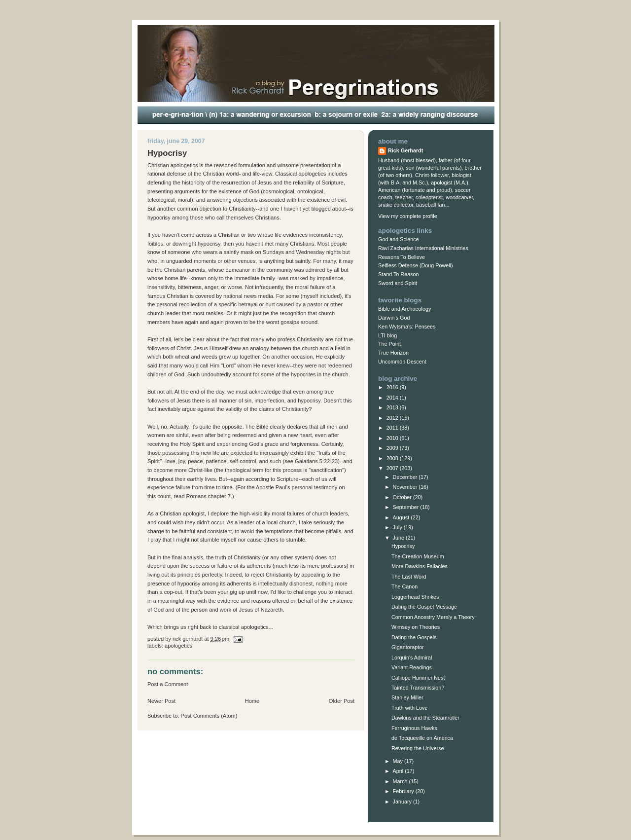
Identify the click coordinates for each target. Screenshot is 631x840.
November (406, 487)
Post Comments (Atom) (209, 716)
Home (252, 701)
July (398, 527)
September (407, 507)
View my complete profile (408, 216)
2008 (393, 458)
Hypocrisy (403, 546)
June (399, 538)
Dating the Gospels (414, 637)
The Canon (404, 586)
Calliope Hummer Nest (418, 678)
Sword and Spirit (398, 283)
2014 (393, 398)
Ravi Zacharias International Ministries (423, 248)
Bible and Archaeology (404, 309)
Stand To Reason (399, 274)
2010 (393, 438)
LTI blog (387, 335)
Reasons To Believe (402, 257)
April (399, 771)
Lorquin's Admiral (412, 657)
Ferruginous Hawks (414, 728)
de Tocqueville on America (422, 738)
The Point (389, 344)
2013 (393, 407)
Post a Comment (168, 684)
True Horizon (393, 353)
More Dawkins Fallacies (420, 566)
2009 (393, 448)
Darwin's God (394, 318)
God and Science (399, 239)
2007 (393, 468)
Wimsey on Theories (416, 627)
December (406, 477)
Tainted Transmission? (418, 688)
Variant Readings (412, 667)
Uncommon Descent (402, 362)
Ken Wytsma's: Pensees (407, 327)
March (401, 781)
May (399, 761)
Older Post (342, 701)
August (402, 517)
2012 (393, 418)
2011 (393, 428)
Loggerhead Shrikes (415, 597)
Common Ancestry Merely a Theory (433, 617)
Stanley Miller (407, 697)
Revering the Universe (418, 748)
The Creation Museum (418, 556)
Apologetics (178, 646)
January (403, 802)
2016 (393, 387)
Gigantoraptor (408, 647)
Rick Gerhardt (405, 150)
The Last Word (409, 577)
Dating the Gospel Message (424, 607)
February (404, 791)
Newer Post (161, 701)
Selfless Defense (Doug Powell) (416, 265)
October (403, 497)
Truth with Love (409, 708)
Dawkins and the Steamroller (425, 718)
